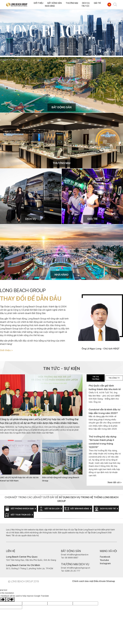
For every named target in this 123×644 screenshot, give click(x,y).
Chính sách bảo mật (83, 581)
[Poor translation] (10, 599)
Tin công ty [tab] (114, 378)
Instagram (105, 563)
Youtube (104, 560)
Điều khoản (100, 581)
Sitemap (111, 581)
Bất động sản (55, 3)
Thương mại (72, 3)
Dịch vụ (86, 3)
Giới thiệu (38, 3)
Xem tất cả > (115, 482)
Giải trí (97, 3)
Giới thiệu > (6, 350)
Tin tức (85, 6)
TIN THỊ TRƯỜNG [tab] (96, 378)
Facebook (105, 557)
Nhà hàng (50, 6)
